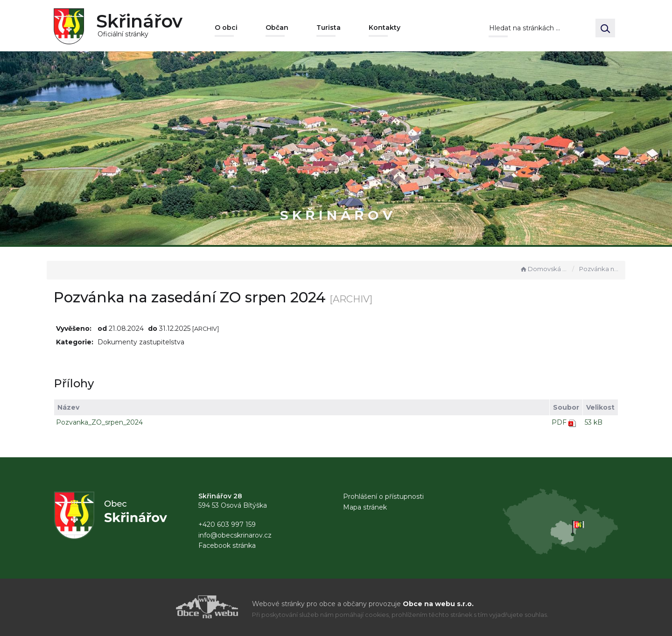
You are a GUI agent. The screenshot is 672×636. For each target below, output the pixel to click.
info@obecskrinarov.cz (235, 535)
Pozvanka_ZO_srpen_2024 (99, 422)
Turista (329, 28)
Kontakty (385, 28)
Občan (277, 28)
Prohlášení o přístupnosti (383, 496)
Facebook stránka (227, 545)
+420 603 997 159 (227, 524)
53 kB (594, 422)
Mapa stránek (365, 507)
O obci (226, 28)
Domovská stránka (544, 269)
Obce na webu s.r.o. (438, 604)
